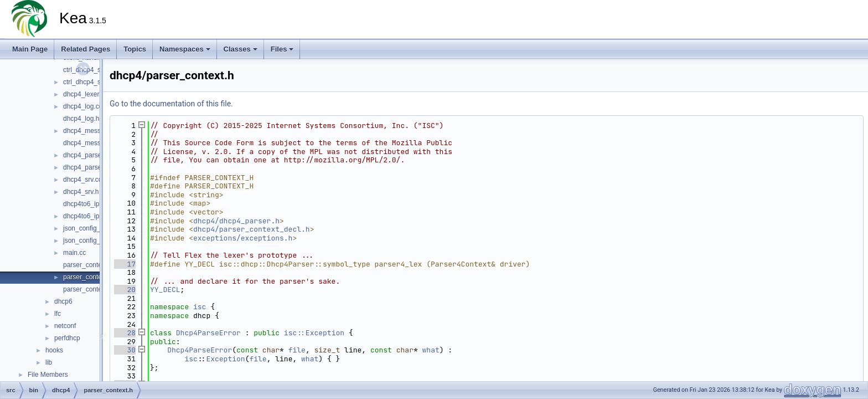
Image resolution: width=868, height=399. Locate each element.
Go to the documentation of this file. (171, 104)
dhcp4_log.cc (83, 106)
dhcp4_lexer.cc (85, 94)
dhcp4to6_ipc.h (86, 216)
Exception (225, 359)
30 (125, 350)
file (297, 350)
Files (282, 49)
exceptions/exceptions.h (243, 238)
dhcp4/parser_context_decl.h (252, 229)
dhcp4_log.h (81, 119)
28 (125, 333)
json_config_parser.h (94, 241)
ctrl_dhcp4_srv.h (87, 82)
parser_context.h (88, 277)
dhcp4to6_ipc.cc (87, 204)
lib (49, 362)
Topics (135, 49)
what (431, 350)
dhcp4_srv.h (81, 192)
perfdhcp (67, 338)
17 (125, 264)
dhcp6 (63, 301)
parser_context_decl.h (96, 289)
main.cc (74, 253)
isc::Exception (314, 333)
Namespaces (185, 49)
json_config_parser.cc (95, 228)
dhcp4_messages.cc (93, 131)
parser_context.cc (89, 265)
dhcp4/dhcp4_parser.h (236, 221)
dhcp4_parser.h (86, 167)
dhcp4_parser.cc (87, 155)
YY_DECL (165, 290)
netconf (65, 326)
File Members (48, 375)
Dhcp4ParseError (208, 333)
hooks (54, 350)
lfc (58, 314)
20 (125, 290)
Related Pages (86, 49)
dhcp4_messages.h (92, 143)
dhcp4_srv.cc (82, 180)
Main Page (30, 49)
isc (200, 307)
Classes (241, 49)
